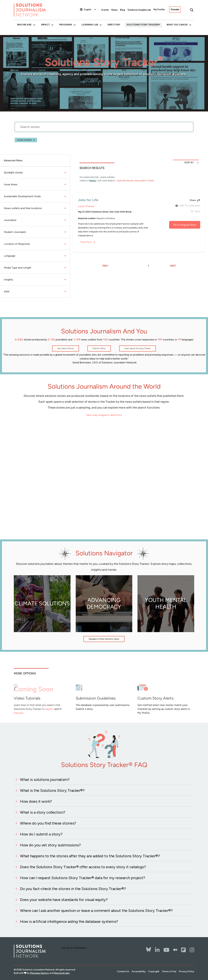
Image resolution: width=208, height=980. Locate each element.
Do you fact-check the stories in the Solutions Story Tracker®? (73, 889)
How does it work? (36, 801)
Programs (66, 25)
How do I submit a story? (41, 834)
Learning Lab (90, 25)
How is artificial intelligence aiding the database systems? (69, 921)
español (49, 709)
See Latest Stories (66, 348)
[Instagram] (192, 950)
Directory (114, 25)
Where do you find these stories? (48, 823)
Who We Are (24, 25)
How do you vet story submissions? (50, 845)
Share (193, 200)
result (93, 181)
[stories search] (104, 129)
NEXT (173, 266)
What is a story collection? (42, 812)
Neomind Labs (62, 973)
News (114, 10)
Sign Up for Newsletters (74, 948)
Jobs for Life (88, 200)
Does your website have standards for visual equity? (64, 900)
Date (35, 291)
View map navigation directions (104, 415)
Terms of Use (169, 971)
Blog (123, 10)
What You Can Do (177, 25)
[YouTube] (166, 950)
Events (105, 10)
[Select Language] (90, 10)
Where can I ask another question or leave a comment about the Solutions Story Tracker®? (96, 911)
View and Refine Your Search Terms (135, 181)
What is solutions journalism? (45, 779)
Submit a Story (99, 348)
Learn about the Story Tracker (138, 348)
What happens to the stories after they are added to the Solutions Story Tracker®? (90, 856)
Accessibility (139, 971)
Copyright (154, 971)
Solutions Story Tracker (143, 25)
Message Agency (39, 973)
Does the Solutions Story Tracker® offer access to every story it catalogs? (83, 867)
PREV (105, 266)
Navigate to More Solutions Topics (104, 639)
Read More (86, 242)
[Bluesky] (149, 947)
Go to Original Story (185, 225)
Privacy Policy (187, 971)
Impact (45, 25)
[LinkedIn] (157, 950)
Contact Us (123, 971)
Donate (175, 10)
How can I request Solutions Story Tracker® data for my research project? (82, 878)
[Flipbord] (183, 950)
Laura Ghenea (24, 140)
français (18, 713)
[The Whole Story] (175, 950)
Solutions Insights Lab (139, 10)
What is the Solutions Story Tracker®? (52, 790)
